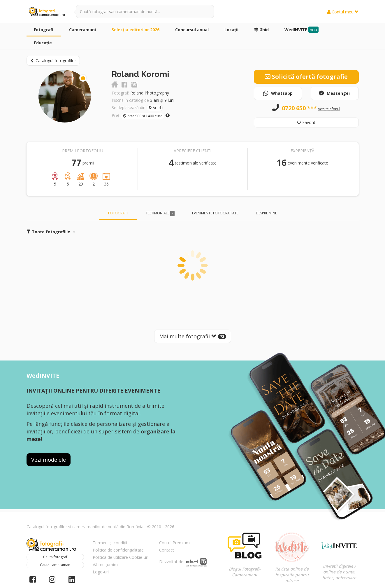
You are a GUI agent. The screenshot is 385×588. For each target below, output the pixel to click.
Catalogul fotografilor (53, 61)
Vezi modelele (49, 460)
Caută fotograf (55, 557)
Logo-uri (101, 572)
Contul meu (343, 12)
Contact (167, 550)
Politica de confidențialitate (118, 550)
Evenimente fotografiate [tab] (215, 213)
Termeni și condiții (110, 543)
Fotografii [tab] (118, 213)
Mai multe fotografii (193, 336)
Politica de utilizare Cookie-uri (121, 557)
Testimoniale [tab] (160, 213)
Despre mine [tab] (266, 213)
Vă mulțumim (105, 565)
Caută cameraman (55, 565)
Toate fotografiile (51, 232)
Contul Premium (174, 543)
